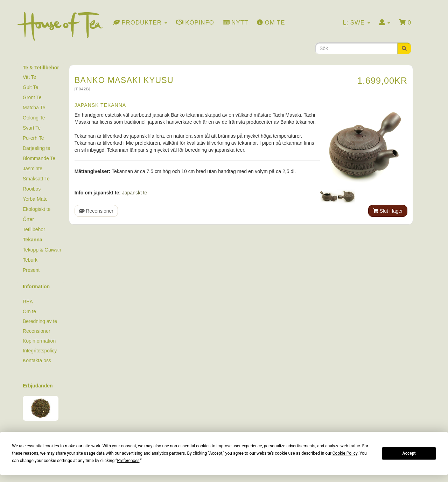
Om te (29, 311)
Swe (356, 23)
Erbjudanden (38, 386)
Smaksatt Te (36, 179)
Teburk (30, 260)
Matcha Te (34, 108)
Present (31, 270)
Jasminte (33, 168)
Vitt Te (29, 77)
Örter (28, 219)
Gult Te (30, 87)
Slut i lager (388, 211)
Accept (409, 453)
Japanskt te (135, 193)
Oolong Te (34, 118)
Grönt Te (32, 97)
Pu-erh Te (33, 138)
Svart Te (32, 128)
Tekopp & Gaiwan (42, 250)
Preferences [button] (128, 461)
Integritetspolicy (40, 351)
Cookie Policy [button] (345, 453)
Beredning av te (40, 321)
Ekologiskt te (37, 209)
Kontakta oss (37, 360)
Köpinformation (39, 341)
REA (28, 302)
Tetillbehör (34, 229)
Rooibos (32, 189)
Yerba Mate (35, 199)
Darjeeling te (37, 148)
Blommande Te (39, 158)
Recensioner (96, 211)
